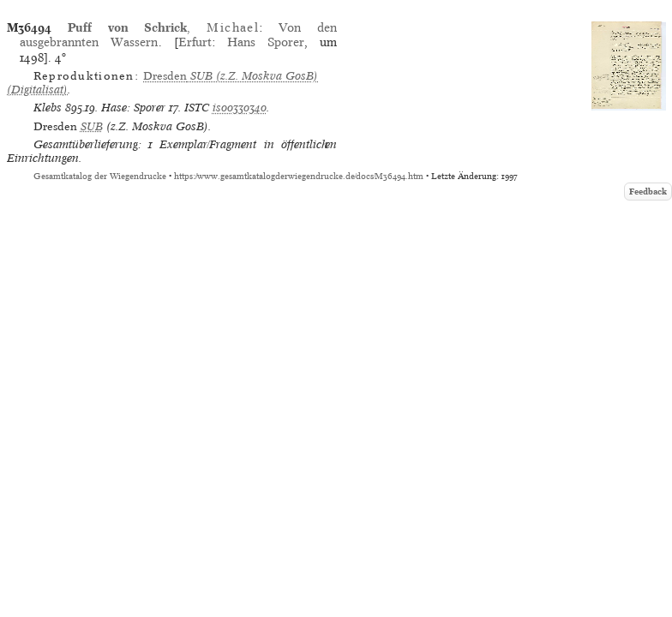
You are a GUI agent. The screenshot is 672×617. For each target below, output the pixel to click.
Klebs (48, 108)
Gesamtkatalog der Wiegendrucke (100, 176)
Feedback (648, 192)
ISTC (197, 108)
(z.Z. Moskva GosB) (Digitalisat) (162, 83)
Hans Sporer (266, 42)
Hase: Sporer (133, 108)
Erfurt (195, 42)
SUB (92, 126)
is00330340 (240, 108)
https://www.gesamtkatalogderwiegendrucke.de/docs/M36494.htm (299, 176)
